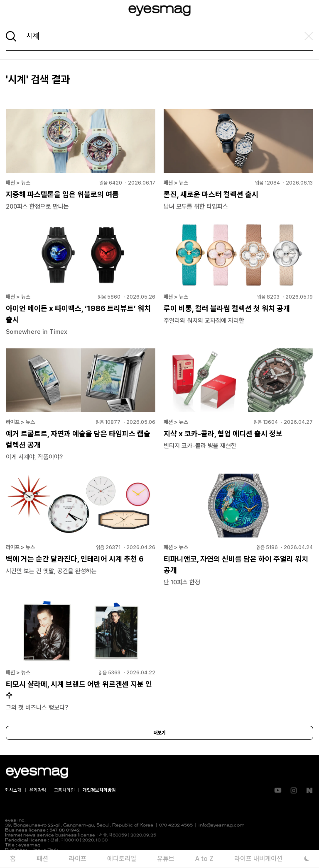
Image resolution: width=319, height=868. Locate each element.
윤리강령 (38, 790)
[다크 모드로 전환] (307, 859)
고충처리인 (64, 790)
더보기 (159, 733)
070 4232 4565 (176, 825)
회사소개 (13, 790)
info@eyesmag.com (222, 825)
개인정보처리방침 (99, 790)
